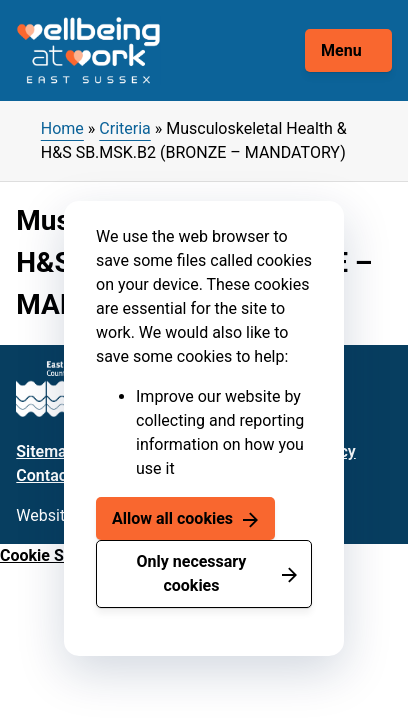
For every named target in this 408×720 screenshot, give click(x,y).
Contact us (54, 475)
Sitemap (45, 451)
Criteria (124, 128)
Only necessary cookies (192, 573)
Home (62, 128)
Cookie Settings (57, 555)
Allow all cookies (172, 518)
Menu (341, 50)
